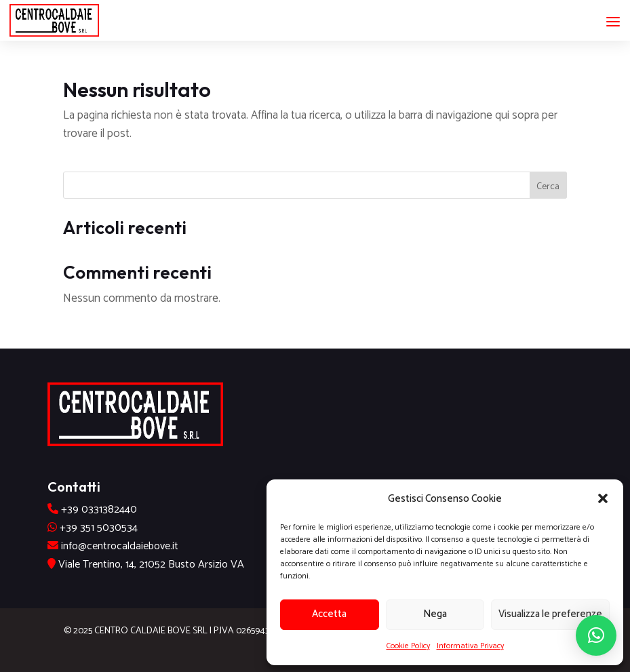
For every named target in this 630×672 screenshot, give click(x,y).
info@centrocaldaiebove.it (120, 546)
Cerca (548, 187)
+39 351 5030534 (99, 528)
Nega (435, 614)
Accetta (329, 614)
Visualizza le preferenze (550, 614)
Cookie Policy (408, 646)
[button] (603, 498)
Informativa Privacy (470, 646)
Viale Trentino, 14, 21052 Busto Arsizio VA (150, 565)
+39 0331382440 (99, 510)
